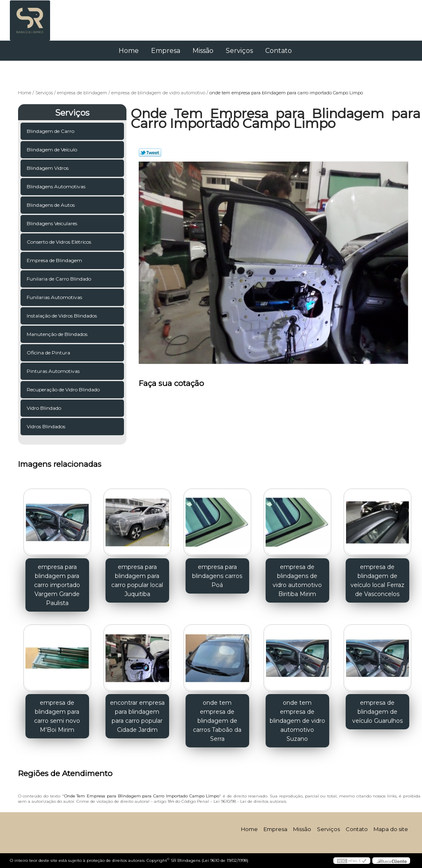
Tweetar (150, 153)
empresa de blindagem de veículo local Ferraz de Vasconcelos (377, 580)
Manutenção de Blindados (58, 334)
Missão (203, 51)
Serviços (239, 51)
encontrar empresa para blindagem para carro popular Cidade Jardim (137, 716)
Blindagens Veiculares (53, 223)
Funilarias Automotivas (55, 297)
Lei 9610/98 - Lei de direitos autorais (250, 801)
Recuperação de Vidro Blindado (64, 389)
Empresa (166, 51)
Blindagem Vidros (48, 168)
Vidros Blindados (47, 426)
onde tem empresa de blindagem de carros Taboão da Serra (217, 721)
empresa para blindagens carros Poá (217, 576)
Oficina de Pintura (49, 353)
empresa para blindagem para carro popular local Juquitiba (137, 580)
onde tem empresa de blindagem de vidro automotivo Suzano (297, 721)
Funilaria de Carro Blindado (60, 279)
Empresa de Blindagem (55, 260)
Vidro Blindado (45, 408)
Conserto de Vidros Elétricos (60, 242)
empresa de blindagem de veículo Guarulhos (377, 712)
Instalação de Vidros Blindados (62, 316)
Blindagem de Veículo (53, 150)
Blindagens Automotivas (57, 186)
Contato (279, 51)
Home (129, 51)
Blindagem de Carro (51, 131)
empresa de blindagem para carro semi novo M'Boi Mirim (57, 716)
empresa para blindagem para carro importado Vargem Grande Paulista (57, 585)
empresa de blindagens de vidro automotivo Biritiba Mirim (297, 580)
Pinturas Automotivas (54, 371)
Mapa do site (391, 829)
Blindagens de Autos (51, 205)
